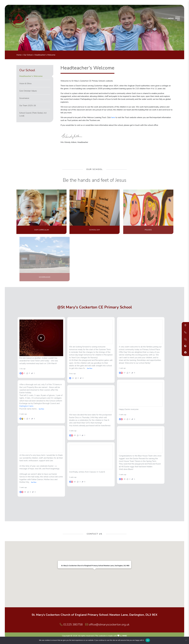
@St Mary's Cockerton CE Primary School (95, 307)
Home (19, 55)
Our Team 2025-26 (28, 106)
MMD (125, 636)
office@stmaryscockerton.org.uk (107, 625)
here (113, 117)
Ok (148, 640)
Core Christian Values (28, 91)
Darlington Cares (26, 407)
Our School (28, 55)
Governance (24, 98)
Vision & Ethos (25, 84)
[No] (186, 640)
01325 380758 (71, 625)
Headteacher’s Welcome (31, 76)
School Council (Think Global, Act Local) (33, 114)
